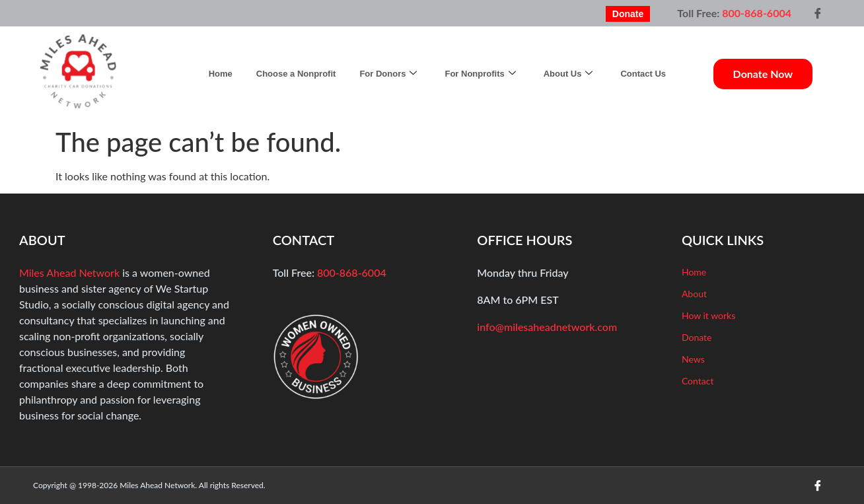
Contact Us (643, 74)
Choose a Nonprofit (296, 74)
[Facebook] (818, 13)
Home (221, 74)
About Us (568, 74)
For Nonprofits (480, 74)
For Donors (388, 74)
